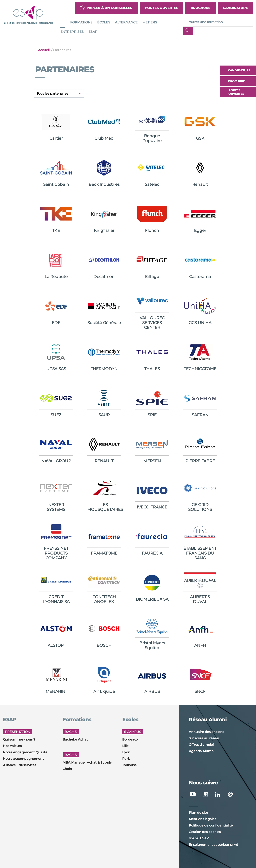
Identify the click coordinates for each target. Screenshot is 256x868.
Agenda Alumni (202, 751)
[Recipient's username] (218, 22)
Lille (125, 746)
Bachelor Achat (75, 739)
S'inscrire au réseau (205, 738)
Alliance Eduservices (20, 765)
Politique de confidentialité (211, 825)
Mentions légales (202, 819)
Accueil (44, 50)
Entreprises (72, 32)
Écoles (104, 22)
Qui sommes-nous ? (19, 739)
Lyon (126, 752)
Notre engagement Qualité (25, 752)
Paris (126, 759)
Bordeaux (130, 739)
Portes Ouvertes (161, 8)
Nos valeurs (12, 746)
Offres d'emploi (201, 745)
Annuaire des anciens (206, 732)
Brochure (200, 8)
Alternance (126, 22)
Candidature (235, 8)
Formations (81, 22)
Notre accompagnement (23, 759)
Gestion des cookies (205, 832)
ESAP (93, 32)
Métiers (150, 22)
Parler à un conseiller (106, 8)
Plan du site (198, 813)
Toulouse (129, 765)
